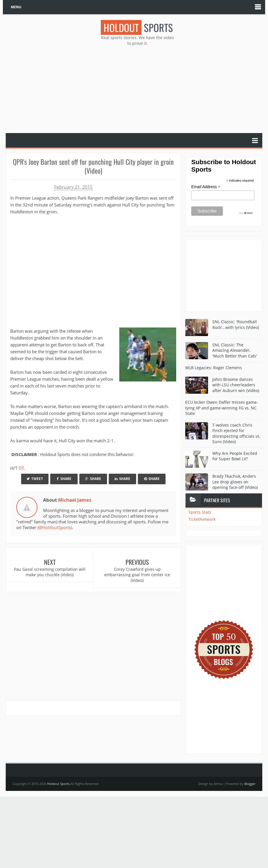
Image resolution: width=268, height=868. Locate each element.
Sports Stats (200, 512)
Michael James (75, 500)
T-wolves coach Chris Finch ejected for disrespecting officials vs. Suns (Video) (236, 433)
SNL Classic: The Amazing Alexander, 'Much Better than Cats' (235, 350)
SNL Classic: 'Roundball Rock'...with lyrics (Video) (236, 325)
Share (64, 479)
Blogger (250, 784)
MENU (16, 7)
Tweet (35, 479)
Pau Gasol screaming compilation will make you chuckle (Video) (50, 572)
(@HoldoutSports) (55, 527)
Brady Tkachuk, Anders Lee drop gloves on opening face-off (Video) (235, 482)
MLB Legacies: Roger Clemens (214, 368)
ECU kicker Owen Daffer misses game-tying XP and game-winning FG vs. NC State (222, 408)
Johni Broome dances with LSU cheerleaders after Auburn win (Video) (236, 385)
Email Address (206, 187)
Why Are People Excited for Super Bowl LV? (235, 456)
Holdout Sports (58, 784)
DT (21, 468)
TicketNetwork (202, 519)
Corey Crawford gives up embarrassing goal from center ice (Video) (137, 575)
